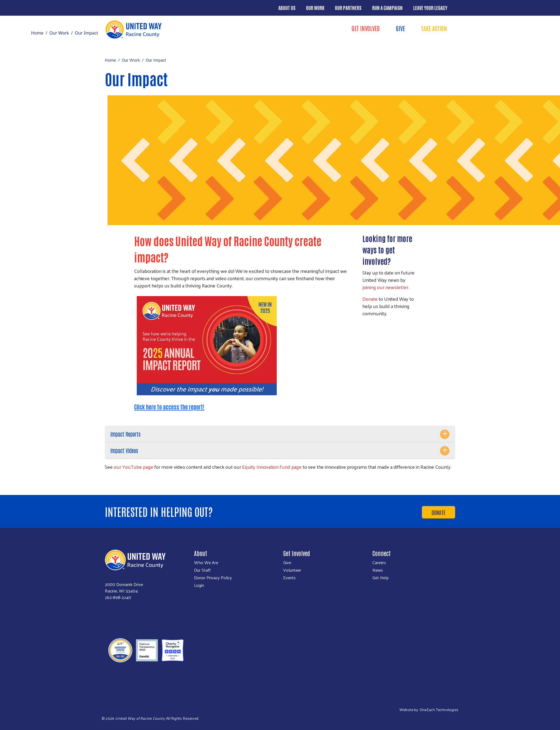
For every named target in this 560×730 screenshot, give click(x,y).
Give (400, 28)
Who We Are (206, 562)
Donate (370, 299)
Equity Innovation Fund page (272, 467)
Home (37, 33)
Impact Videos (124, 450)
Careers (379, 562)
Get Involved (366, 28)
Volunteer (292, 570)
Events (289, 578)
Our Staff (202, 570)
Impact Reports (126, 434)
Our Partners (348, 8)
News (378, 570)
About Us (287, 8)
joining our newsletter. (386, 287)
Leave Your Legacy (430, 8)
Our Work (315, 8)
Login (199, 585)
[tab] (280, 434)
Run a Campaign (387, 8)
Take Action (434, 28)
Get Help (381, 578)
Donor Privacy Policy (213, 578)
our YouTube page (134, 467)
